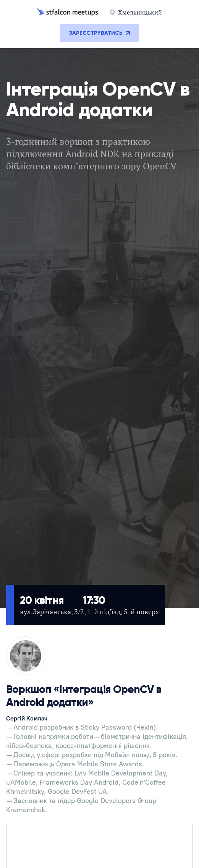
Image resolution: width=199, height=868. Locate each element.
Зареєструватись (99, 33)
